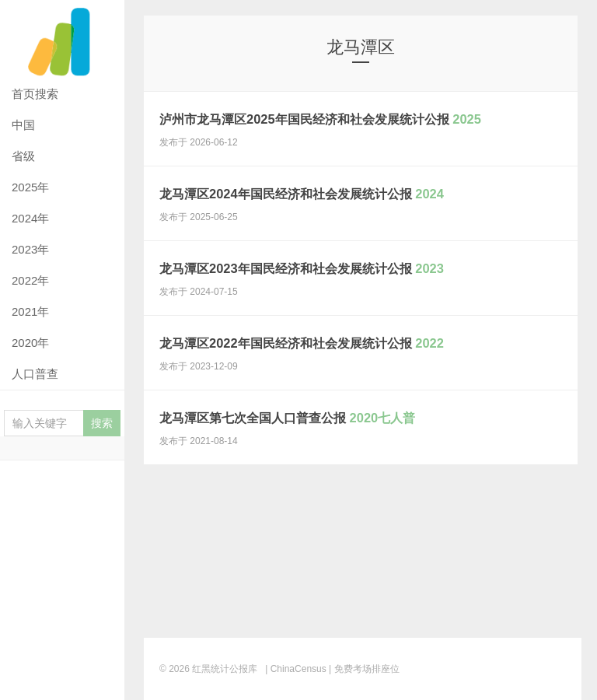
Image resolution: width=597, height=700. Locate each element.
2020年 (30, 343)
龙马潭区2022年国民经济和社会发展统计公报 (354, 361)
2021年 (30, 311)
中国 (23, 125)
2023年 (30, 249)
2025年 (30, 187)
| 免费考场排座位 (363, 669)
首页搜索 (35, 94)
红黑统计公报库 (62, 39)
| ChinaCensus (296, 669)
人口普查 (35, 374)
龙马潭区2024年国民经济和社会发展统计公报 (354, 212)
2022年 (30, 280)
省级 (23, 156)
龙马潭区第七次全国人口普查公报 (335, 436)
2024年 (30, 218)
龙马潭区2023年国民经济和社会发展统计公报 (354, 287)
